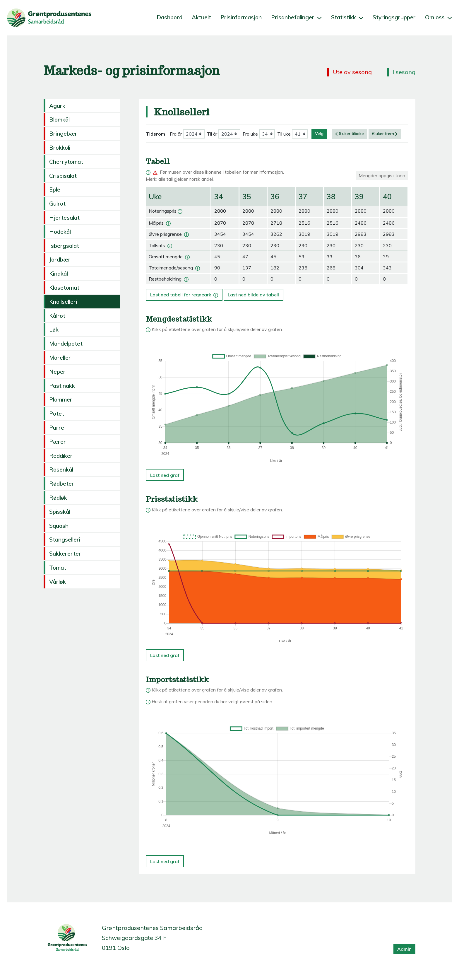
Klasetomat (64, 288)
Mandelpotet (66, 344)
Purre (57, 428)
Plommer (61, 399)
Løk (54, 329)
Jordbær (60, 259)
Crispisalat (63, 176)
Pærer (58, 442)
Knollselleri (63, 302)
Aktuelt (201, 17)
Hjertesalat (64, 218)
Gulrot (57, 204)
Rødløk (58, 498)
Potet (57, 414)
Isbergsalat (64, 246)
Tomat (58, 568)
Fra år (176, 134)
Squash (59, 526)
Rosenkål (61, 469)
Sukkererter (65, 554)
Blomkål (59, 119)
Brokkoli (60, 148)
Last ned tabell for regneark (185, 293)
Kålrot (57, 316)
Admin (404, 949)
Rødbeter (62, 484)
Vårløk (58, 582)
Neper (57, 372)
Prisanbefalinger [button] (296, 17)
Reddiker (61, 456)
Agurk (57, 106)
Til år (212, 134)
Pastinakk (62, 386)
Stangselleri (65, 539)
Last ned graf (165, 475)
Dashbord (169, 17)
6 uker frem (385, 134)
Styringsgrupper (394, 17)
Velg (319, 134)
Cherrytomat (66, 162)
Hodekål (60, 232)
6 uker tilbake (350, 134)
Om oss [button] (439, 17)
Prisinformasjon (241, 17)
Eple (55, 189)
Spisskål (60, 512)
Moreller (60, 358)
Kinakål (59, 274)
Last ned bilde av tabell (253, 295)
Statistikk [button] (347, 17)
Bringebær (63, 134)
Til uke (284, 134)
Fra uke (250, 134)
